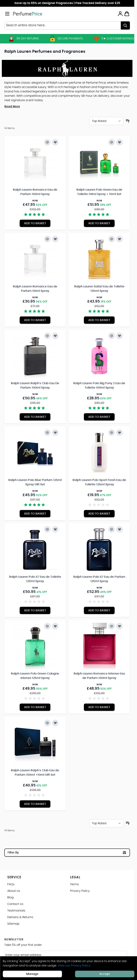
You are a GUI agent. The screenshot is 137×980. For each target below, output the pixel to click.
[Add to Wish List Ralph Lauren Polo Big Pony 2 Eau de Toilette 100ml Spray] (120, 336)
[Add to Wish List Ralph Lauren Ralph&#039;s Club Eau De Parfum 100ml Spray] (55, 336)
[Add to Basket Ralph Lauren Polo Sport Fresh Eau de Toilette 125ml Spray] (99, 514)
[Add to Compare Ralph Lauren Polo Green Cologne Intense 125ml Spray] (47, 626)
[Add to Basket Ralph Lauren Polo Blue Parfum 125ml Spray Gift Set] (35, 514)
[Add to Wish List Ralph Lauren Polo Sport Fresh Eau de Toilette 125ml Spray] (120, 433)
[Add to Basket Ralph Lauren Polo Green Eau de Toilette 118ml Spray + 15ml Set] (99, 223)
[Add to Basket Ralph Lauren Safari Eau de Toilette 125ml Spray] (99, 320)
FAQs (11, 884)
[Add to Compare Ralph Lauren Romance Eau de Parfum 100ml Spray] (47, 142)
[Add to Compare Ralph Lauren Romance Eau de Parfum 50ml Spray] (47, 239)
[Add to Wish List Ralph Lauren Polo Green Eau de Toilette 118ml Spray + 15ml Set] (120, 142)
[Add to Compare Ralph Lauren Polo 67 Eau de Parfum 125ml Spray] (112, 529)
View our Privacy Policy (74, 966)
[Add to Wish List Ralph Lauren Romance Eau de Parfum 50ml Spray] (55, 239)
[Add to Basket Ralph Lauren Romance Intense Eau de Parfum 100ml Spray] (99, 707)
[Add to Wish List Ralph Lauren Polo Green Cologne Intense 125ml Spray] (55, 626)
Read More (12, 106)
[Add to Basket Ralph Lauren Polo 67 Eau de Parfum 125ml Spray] (99, 610)
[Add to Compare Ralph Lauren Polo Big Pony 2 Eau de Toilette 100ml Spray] (112, 336)
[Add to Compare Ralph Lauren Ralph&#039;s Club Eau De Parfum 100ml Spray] (47, 336)
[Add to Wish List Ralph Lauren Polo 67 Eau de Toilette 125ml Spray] (55, 529)
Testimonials (16, 911)
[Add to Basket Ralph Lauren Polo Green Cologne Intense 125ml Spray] (35, 707)
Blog (10, 897)
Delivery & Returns (20, 917)
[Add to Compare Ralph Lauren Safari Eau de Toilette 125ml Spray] (112, 239)
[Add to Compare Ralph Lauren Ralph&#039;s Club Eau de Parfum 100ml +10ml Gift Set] (47, 723)
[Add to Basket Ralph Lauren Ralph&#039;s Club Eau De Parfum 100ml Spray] (35, 417)
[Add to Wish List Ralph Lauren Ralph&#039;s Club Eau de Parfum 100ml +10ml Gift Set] (55, 723)
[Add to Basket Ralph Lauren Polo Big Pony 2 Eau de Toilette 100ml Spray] (99, 417)
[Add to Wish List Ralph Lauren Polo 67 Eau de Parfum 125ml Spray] (120, 529)
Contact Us (15, 904)
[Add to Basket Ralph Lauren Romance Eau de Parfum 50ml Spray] (35, 320)
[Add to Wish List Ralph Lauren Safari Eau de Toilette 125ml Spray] (120, 239)
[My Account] (120, 14)
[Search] (125, 25)
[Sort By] (106, 121)
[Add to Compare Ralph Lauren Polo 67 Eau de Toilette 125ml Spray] (47, 529)
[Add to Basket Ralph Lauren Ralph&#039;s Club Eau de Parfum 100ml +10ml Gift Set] (35, 804)
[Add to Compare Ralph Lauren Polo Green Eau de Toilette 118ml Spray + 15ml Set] (112, 142)
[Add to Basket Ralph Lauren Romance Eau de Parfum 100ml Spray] (35, 223)
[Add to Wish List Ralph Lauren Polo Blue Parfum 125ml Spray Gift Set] (55, 433)
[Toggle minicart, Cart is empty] (127, 14)
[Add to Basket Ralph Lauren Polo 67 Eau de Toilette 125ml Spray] (35, 610)
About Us (14, 891)
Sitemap (13, 924)
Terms (74, 884)
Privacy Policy (80, 891)
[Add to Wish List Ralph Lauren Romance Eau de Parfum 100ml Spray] (55, 142)
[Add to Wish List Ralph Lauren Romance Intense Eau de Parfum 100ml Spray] (120, 626)
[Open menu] (7, 14)
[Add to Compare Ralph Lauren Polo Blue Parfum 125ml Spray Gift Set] (47, 433)
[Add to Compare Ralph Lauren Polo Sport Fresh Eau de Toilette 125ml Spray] (112, 433)
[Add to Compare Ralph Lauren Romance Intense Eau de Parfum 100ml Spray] (112, 626)
